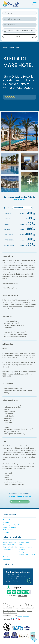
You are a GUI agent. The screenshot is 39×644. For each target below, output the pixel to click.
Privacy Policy (21, 611)
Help (21, 545)
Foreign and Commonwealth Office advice (27, 554)
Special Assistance (26, 547)
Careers (6, 532)
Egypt (5, 48)
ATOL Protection (8, 530)
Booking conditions (9, 527)
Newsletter (7, 559)
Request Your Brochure (11, 547)
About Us (6, 522)
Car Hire (22, 549)
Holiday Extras (24, 542)
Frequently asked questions (12, 525)
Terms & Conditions (9, 611)
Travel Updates (8, 549)
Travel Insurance (9, 557)
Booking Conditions (10, 542)
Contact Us (7, 520)
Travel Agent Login (23, 616)
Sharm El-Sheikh (14, 48)
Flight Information (9, 545)
